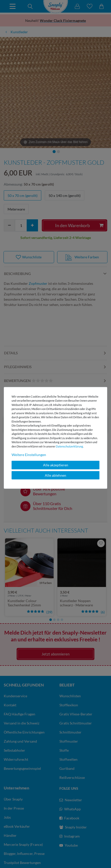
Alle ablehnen (55, 475)
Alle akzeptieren (56, 465)
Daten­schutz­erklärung (69, 446)
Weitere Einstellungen (29, 455)
